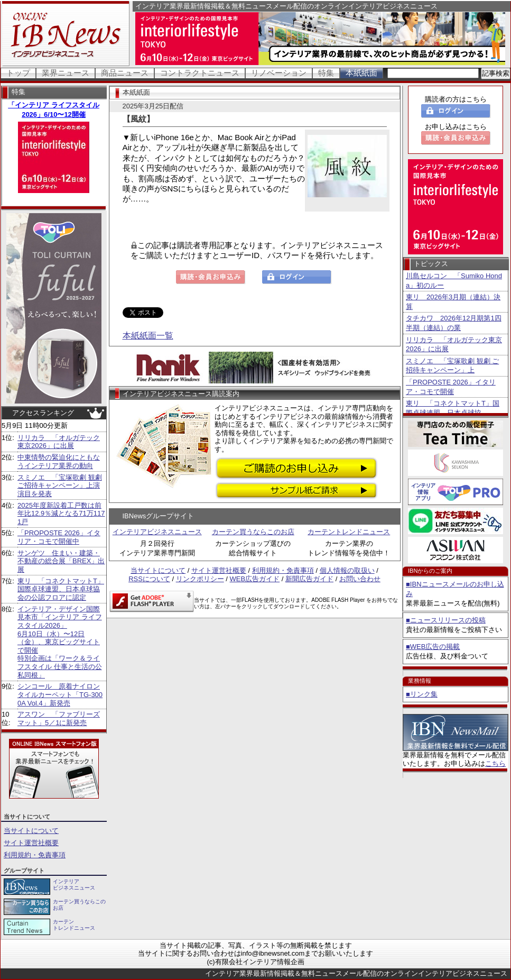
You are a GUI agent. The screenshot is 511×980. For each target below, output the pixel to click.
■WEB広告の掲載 (433, 647)
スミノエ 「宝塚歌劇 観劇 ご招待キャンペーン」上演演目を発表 (60, 486)
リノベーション (279, 73)
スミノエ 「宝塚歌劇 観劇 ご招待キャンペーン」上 (452, 366)
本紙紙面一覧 (148, 336)
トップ (18, 73)
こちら (495, 763)
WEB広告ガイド (255, 579)
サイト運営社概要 (31, 843)
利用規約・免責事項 (35, 855)
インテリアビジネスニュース (157, 532)
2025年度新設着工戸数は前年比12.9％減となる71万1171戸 (61, 514)
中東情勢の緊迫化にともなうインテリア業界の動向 (59, 461)
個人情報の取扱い (347, 570)
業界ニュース (66, 73)
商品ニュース (125, 73)
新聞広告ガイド (309, 579)
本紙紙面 (361, 73)
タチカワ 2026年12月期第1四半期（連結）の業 (454, 323)
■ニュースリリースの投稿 (446, 620)
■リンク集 (422, 694)
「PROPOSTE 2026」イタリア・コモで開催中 (59, 537)
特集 (326, 73)
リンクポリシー (200, 579)
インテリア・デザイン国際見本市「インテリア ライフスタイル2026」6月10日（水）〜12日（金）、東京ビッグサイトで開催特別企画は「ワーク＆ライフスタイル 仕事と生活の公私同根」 (60, 642)
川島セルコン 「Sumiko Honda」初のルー (454, 281)
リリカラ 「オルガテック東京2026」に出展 (59, 442)
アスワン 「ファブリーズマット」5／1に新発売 (59, 718)
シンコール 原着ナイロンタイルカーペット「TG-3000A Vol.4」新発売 (60, 694)
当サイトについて (31, 831)
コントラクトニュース (200, 73)
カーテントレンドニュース (349, 532)
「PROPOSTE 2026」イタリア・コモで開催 (451, 387)
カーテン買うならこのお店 (253, 532)
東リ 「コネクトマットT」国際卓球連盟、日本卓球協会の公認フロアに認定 (61, 589)
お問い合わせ (360, 579)
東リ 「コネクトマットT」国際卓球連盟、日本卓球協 (453, 408)
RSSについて (149, 579)
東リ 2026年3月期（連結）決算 (453, 302)
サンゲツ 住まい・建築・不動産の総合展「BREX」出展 (61, 561)
